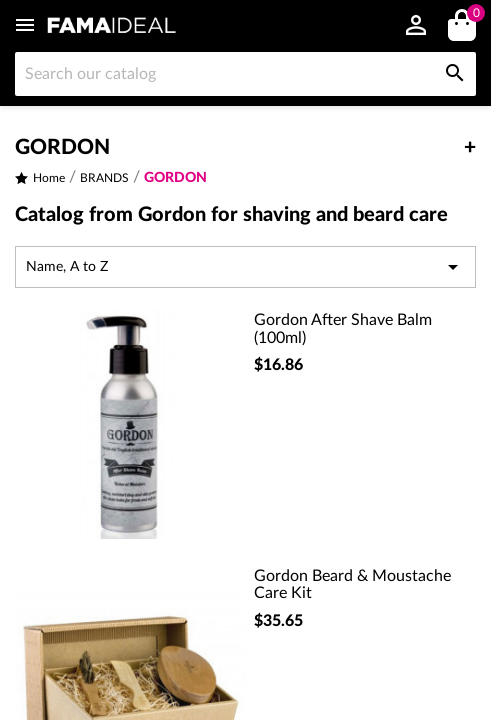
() (472, 15)
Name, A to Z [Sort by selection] (245, 267)
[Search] (245, 74)
